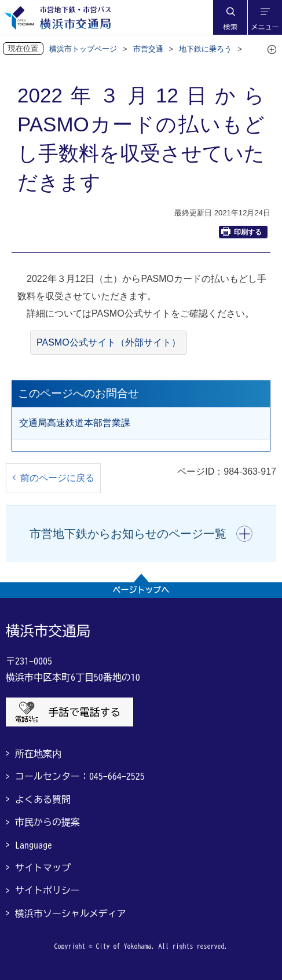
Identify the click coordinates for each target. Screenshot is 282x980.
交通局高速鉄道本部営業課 (75, 423)
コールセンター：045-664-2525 (80, 776)
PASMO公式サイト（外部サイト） (109, 342)
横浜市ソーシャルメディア (71, 913)
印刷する (241, 232)
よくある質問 (43, 799)
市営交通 (148, 49)
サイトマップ (43, 868)
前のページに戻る (57, 478)
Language (34, 845)
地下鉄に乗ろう (205, 49)
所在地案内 (38, 754)
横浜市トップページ (83, 49)
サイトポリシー (47, 890)
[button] (230, 17)
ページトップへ (141, 590)
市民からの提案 (47, 822)
